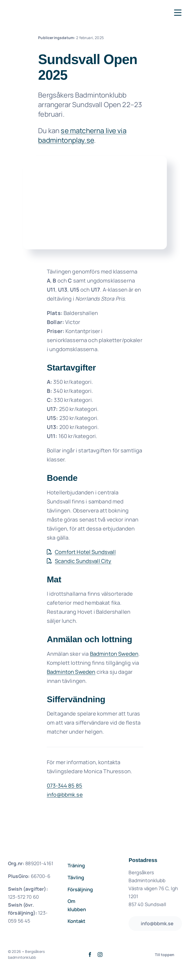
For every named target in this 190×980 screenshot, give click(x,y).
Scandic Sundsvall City (79, 561)
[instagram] (100, 954)
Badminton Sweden (114, 654)
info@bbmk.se (65, 795)
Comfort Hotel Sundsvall (81, 552)
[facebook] (90, 954)
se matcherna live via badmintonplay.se (82, 135)
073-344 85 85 (65, 786)
